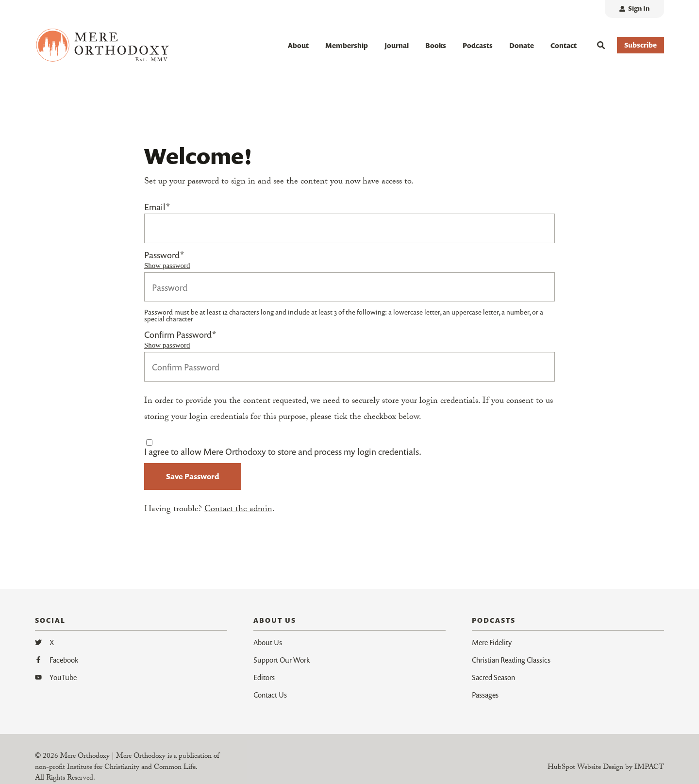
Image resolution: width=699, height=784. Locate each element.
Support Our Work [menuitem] (282, 659)
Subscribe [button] (641, 45)
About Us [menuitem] (268, 642)
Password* (164, 255)
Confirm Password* (180, 335)
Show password (167, 266)
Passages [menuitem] (485, 694)
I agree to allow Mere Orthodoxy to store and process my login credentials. (283, 451)
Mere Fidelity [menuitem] (492, 642)
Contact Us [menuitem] (270, 694)
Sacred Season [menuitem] (493, 677)
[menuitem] (634, 9)
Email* (157, 207)
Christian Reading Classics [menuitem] (511, 659)
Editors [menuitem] (264, 677)
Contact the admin (238, 510)
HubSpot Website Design (585, 767)
